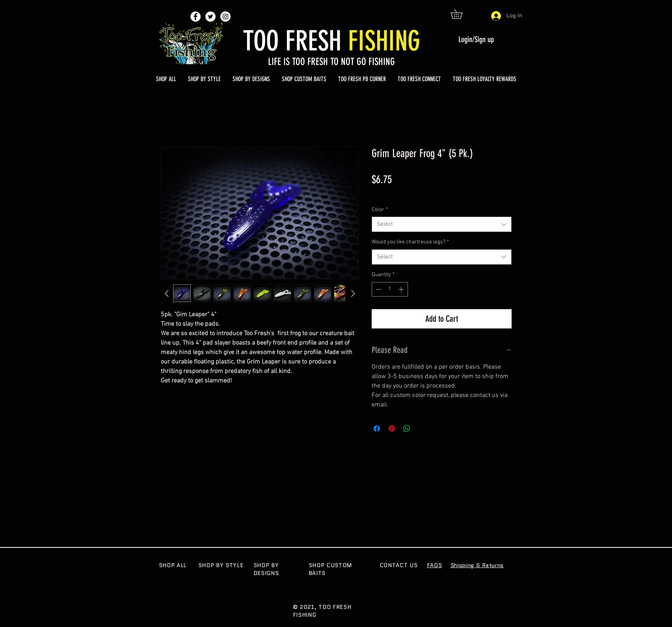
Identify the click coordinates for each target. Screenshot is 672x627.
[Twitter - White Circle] (210, 17)
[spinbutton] (390, 289)
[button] (461, 14)
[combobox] (442, 224)
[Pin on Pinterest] (392, 429)
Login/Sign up (476, 39)
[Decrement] (378, 289)
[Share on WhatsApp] (407, 429)
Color (380, 210)
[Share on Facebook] (377, 429)
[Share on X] (422, 429)
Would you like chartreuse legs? (410, 242)
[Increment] (402, 289)
